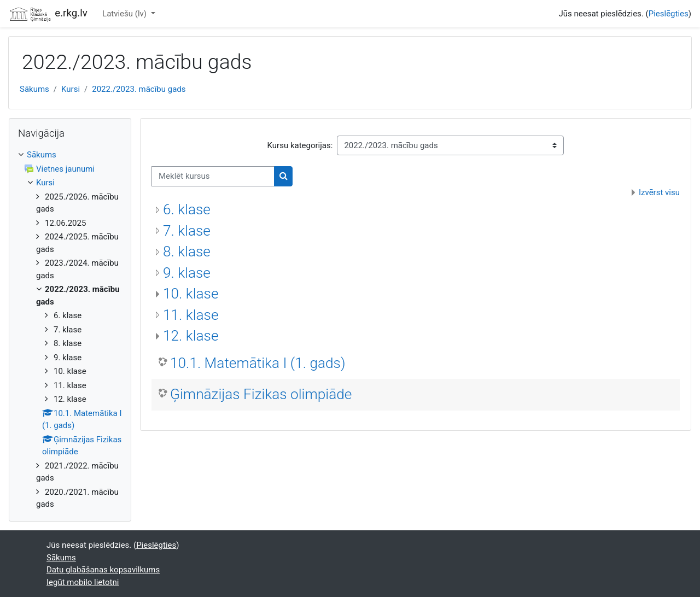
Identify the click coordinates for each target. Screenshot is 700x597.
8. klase (187, 251)
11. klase (191, 315)
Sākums (34, 89)
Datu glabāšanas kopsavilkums (103, 570)
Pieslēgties (669, 14)
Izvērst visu (659, 192)
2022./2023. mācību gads (139, 89)
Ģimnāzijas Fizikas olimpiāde (261, 394)
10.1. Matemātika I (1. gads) (258, 363)
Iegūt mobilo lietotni (83, 582)
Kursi (71, 89)
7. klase (187, 231)
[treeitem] (70, 330)
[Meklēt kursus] (213, 176)
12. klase (191, 336)
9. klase (187, 273)
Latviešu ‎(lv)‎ (126, 14)
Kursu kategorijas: (300, 145)
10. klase (191, 294)
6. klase (187, 209)
